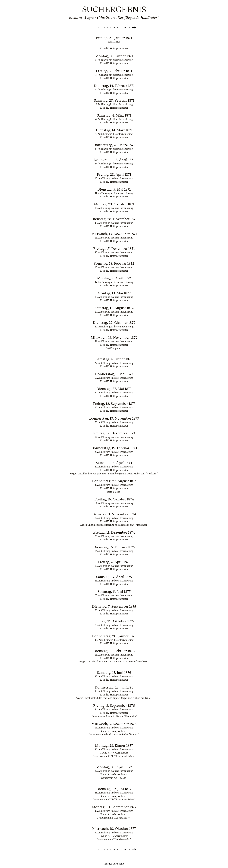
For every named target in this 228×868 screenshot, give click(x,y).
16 (125, 28)
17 (129, 28)
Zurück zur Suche (114, 864)
